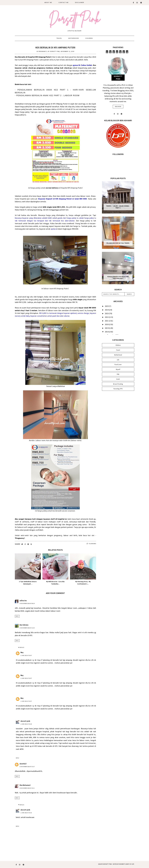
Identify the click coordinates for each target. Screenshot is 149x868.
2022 (107, 317)
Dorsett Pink (107, 864)
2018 (107, 332)
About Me (48, 2)
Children (89, 38)
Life (118, 360)
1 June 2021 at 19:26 (26, 724)
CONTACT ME (64, 2)
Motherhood (74, 38)
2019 (107, 328)
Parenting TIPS (118, 389)
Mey (22, 652)
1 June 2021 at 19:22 (26, 813)
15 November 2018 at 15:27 (27, 767)
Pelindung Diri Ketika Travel (118, 243)
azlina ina (23, 601)
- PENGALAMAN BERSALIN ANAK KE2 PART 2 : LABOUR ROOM (47, 96)
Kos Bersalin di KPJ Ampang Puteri (55, 48)
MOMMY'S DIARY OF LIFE (127, 864)
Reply (17, 616)
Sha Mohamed (25, 785)
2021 (107, 321)
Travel (59, 38)
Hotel (118, 379)
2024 (107, 310)
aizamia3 (23, 764)
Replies (22, 648)
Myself (118, 369)
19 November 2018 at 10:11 (27, 788)
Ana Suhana (24, 625)
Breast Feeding (118, 384)
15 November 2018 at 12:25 (27, 628)
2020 (107, 324)
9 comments (91, 544)
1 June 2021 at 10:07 (26, 655)
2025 (107, 306)
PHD (118, 374)
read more (118, 107)
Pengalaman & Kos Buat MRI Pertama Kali (118, 278)
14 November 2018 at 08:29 (27, 603)
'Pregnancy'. (20, 538)
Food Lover (118, 364)
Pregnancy (43, 51)
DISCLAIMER (80, 2)
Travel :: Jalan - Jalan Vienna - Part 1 (118, 207)
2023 (107, 313)
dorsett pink (25, 721)
